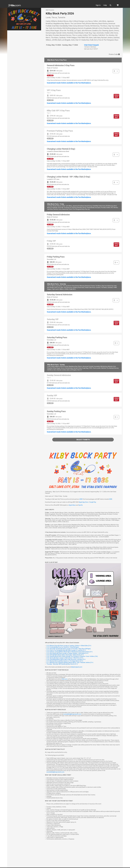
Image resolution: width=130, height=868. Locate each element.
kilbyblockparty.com (77, 667)
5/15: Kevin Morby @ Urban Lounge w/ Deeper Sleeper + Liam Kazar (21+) (67, 653)
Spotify (81, 505)
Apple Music (72, 505)
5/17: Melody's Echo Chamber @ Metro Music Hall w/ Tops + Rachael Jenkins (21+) (70, 662)
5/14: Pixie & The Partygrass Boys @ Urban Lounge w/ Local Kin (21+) (66, 650)
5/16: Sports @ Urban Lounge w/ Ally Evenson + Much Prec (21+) (65, 658)
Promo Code (114, 54)
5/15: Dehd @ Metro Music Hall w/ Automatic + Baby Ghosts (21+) (65, 655)
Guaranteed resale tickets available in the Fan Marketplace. (69, 83)
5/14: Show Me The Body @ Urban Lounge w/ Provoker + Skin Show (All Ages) (69, 649)
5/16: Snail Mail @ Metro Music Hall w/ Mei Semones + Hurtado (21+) (66, 659)
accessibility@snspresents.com (72, 714)
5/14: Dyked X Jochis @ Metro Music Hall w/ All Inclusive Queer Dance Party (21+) (69, 652)
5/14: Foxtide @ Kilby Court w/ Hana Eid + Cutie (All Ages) (63, 647)
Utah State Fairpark (91, 45)
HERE (81, 499)
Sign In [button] (102, 5)
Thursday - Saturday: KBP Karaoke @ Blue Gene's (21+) (62, 664)
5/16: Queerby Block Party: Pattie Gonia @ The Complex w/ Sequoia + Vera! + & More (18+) (72, 656)
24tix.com (65, 679)
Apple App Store (84, 502)
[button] (114, 5)
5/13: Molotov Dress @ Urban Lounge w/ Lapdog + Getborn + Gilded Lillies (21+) (69, 646)
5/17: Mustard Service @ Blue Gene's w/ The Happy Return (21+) (65, 661)
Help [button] (109, 5)
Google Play (93, 502)
